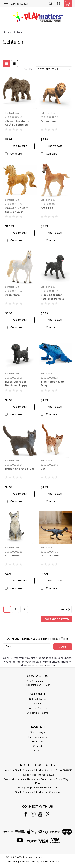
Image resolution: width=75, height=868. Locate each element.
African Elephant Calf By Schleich (17, 123)
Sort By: (28, 69)
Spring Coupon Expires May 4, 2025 (38, 788)
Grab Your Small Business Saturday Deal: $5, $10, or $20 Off (38, 770)
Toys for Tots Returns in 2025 (38, 775)
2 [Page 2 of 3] (15, 609)
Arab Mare (12, 295)
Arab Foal (47, 208)
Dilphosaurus (50, 556)
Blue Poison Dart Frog (52, 384)
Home (6, 33)
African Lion (49, 121)
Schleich (18, 33)
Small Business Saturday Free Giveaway (38, 792)
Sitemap (38, 857)
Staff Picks (38, 742)
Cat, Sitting (13, 556)
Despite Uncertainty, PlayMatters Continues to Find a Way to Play (38, 781)
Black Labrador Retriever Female (52, 297)
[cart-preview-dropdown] (67, 4)
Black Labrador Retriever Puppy (16, 384)
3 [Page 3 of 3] (24, 609)
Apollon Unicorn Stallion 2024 (17, 210)
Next (66, 610)
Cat (43, 469)
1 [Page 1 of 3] (7, 609)
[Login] (58, 4)
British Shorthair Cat (19, 469)
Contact (38, 746)
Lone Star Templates (50, 862)
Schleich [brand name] (10, 113)
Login (31, 708)
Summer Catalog (37, 737)
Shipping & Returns (37, 713)
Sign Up (42, 708)
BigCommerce (22, 862)
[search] (50, 4)
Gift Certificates (37, 699)
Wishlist (38, 704)
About (38, 751)
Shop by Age (37, 732)
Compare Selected (57, 619)
